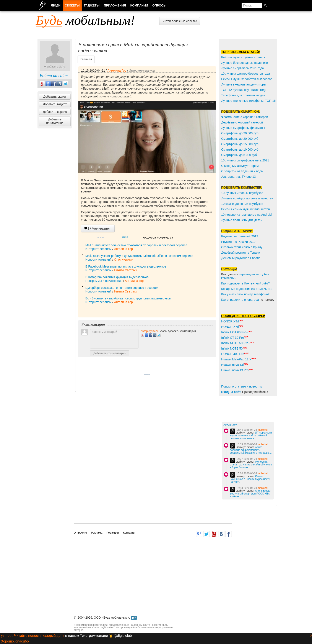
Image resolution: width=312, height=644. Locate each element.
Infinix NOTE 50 (232, 348)
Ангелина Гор (117, 71)
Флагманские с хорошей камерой (245, 117)
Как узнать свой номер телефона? (245, 294)
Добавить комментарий (110, 353)
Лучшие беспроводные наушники (245, 63)
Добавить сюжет (55, 97)
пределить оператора (244, 300)
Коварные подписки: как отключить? (247, 289)
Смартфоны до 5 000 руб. (239, 155)
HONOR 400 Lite (233, 354)
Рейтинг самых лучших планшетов (245, 209)
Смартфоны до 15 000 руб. (240, 144)
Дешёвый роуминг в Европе (241, 258)
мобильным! (85, 20)
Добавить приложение (55, 121)
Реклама (97, 533)
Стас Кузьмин (124, 260)
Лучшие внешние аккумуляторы (244, 84)
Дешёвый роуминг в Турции (241, 253)
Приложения (115, 5)
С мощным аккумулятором (240, 166)
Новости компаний (98, 260)
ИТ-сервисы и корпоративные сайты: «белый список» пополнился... (251, 435)
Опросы (159, 5)
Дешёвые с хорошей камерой (242, 122)
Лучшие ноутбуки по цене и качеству (247, 198)
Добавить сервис (55, 112)
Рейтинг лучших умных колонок (243, 57)
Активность (231, 425)
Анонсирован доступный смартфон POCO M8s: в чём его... (250, 494)
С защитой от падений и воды (242, 171)
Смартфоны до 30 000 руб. (240, 133)
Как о (225, 300)
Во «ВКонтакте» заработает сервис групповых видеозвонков (128, 298)
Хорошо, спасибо (15, 641)
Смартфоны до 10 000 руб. (240, 149)
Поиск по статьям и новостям (242, 386)
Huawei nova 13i (232, 365)
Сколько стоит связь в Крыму (242, 247)
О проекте (80, 533)
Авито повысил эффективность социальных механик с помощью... (251, 450)
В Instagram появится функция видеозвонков (117, 277)
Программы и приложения (104, 281)
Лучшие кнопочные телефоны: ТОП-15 (248, 101)
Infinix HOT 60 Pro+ (235, 332)
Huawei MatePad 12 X (236, 359)
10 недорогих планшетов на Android (246, 215)
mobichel (263, 430)
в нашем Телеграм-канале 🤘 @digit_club (98, 636)
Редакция (113, 533)
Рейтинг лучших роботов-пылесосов (247, 79)
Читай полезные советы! (180, 21)
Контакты (129, 533)
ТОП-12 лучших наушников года (244, 90)
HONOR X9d (230, 321)
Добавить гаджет (55, 104)
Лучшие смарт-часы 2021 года (243, 68)
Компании (139, 5)
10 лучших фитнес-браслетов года (245, 74)
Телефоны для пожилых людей (243, 95)
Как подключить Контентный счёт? (245, 283)
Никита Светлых (125, 270)
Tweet (124, 237)
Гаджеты (92, 5)
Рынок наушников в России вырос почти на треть (250, 479)
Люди (56, 5)
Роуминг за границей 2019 (240, 236)
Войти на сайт (54, 76)
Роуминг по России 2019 (238, 242)
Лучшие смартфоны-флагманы (243, 128)
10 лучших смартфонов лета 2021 (245, 160)
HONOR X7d (230, 327)
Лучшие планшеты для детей (242, 220)
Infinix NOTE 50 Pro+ (236, 343)
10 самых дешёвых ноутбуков (242, 204)
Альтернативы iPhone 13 (238, 177)
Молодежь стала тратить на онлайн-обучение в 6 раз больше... (251, 465)
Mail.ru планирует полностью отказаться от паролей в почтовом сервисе (136, 245)
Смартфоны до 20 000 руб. (240, 139)
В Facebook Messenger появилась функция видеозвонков (126, 266)
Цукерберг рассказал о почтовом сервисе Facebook (122, 288)
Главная (86, 59)
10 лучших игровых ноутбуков (242, 193)
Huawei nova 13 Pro (235, 370)
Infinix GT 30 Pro (233, 338)
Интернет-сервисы (142, 71)
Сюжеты (72, 5)
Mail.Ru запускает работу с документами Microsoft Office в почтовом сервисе (139, 256)
